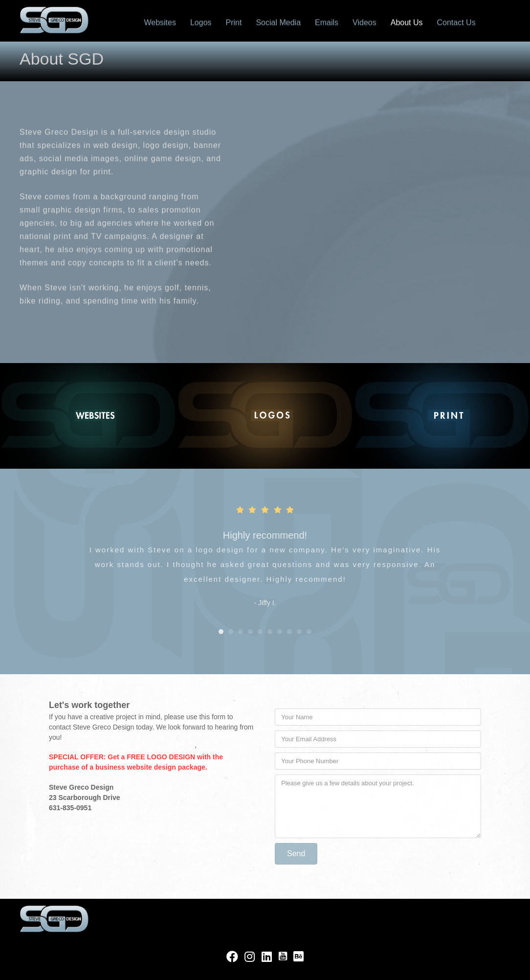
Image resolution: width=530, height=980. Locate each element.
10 (309, 632)
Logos (201, 22)
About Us (407, 22)
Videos (364, 22)
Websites (160, 22)
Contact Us (456, 22)
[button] (296, 854)
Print (234, 22)
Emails (327, 22)
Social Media (278, 22)
